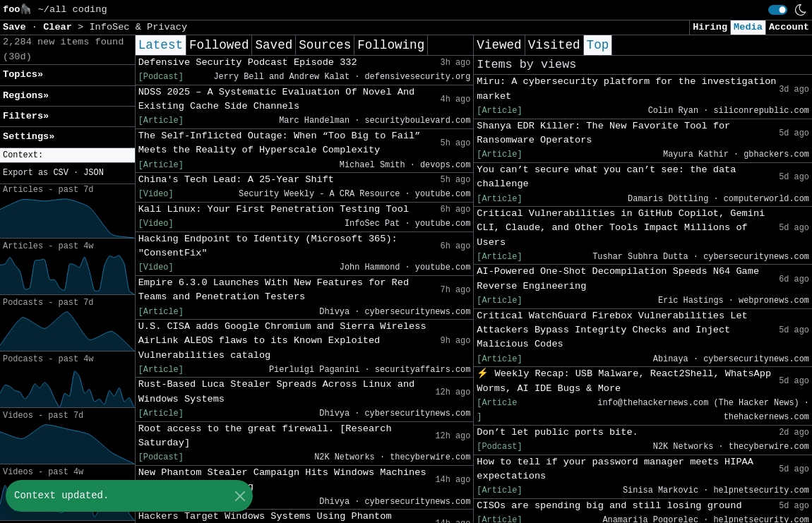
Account (789, 27)
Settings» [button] (29, 137)
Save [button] (17, 27)
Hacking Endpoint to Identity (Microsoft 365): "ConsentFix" (268, 246)
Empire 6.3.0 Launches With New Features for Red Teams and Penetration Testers (274, 290)
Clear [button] (60, 27)
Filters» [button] (26, 116)
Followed (219, 45)
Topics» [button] (23, 74)
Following (391, 45)
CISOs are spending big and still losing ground (609, 506)
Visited (554, 45)
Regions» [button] (26, 96)
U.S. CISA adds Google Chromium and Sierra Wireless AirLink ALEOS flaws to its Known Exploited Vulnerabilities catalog (282, 341)
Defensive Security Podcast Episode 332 (248, 62)
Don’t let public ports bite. (557, 432)
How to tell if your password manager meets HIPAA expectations (615, 469)
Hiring (710, 27)
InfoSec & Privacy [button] (138, 27)
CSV (60, 173)
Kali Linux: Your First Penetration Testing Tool (274, 209)
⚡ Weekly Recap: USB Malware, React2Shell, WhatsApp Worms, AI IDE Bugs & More (624, 381)
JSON (94, 173)
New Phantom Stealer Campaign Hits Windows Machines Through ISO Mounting (282, 480)
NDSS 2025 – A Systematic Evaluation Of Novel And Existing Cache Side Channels (277, 99)
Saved (274, 45)
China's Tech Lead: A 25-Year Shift (236, 180)
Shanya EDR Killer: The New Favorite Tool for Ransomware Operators (603, 133)
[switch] (778, 10)
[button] (67, 156)
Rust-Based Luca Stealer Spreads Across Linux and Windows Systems (277, 391)
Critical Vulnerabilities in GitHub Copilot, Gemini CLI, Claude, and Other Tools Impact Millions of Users (621, 228)
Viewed (499, 45)
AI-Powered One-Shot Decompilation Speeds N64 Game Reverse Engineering (618, 278)
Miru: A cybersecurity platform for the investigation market (626, 89)
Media (748, 27)
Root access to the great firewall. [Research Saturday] (265, 436)
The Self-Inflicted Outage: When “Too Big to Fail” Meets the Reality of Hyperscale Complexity (280, 143)
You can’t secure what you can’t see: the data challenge (606, 177)
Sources (325, 45)
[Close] (240, 496)
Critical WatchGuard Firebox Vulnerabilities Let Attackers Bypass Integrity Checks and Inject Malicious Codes (612, 330)
